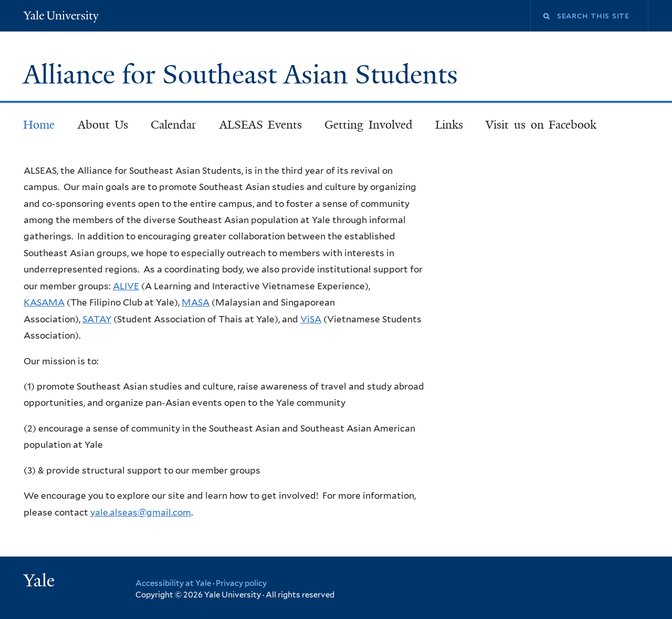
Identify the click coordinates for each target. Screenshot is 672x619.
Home (39, 125)
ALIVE (126, 286)
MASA (196, 302)
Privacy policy (241, 583)
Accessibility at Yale (173, 583)
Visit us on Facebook (541, 125)
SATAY (97, 319)
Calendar (174, 125)
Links (449, 125)
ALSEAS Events (261, 125)
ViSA (311, 319)
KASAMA (44, 302)
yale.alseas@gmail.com (141, 512)
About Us (103, 125)
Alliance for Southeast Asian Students (244, 75)
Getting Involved (369, 125)
